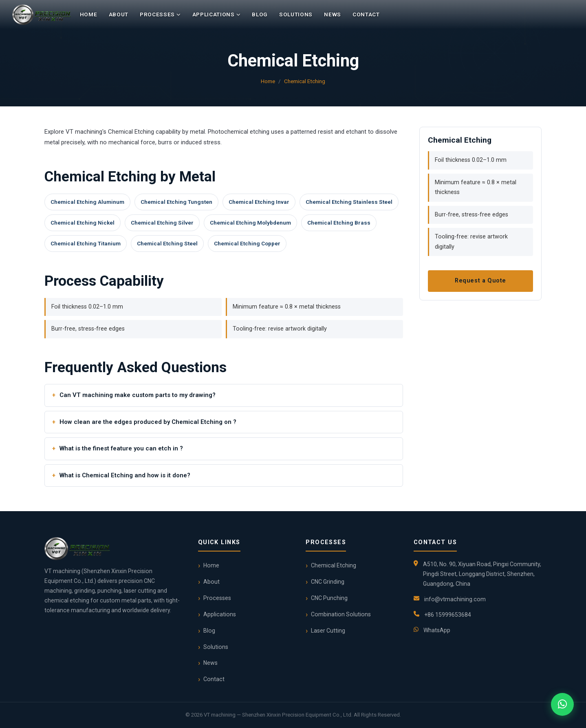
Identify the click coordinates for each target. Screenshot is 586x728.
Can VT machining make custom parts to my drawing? (138, 395)
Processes (160, 15)
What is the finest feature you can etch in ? (121, 448)
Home (89, 14)
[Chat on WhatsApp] (562, 704)
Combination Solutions (341, 614)
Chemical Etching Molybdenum (250, 223)
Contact (366, 14)
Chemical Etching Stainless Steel (349, 202)
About (119, 14)
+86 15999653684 (448, 615)
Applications (217, 15)
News (333, 14)
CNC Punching (329, 598)
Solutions (296, 14)
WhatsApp (437, 630)
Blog (260, 14)
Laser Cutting (328, 631)
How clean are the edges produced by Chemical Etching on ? (148, 422)
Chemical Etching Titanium (86, 243)
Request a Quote (480, 281)
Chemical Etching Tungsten (176, 202)
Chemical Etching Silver (162, 223)
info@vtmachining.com (455, 599)
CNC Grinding (328, 582)
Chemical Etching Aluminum (87, 202)
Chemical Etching (305, 81)
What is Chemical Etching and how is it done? (125, 475)
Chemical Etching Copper (247, 243)
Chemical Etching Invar (259, 202)
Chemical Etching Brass (339, 223)
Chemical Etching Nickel (83, 223)
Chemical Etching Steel (167, 243)
